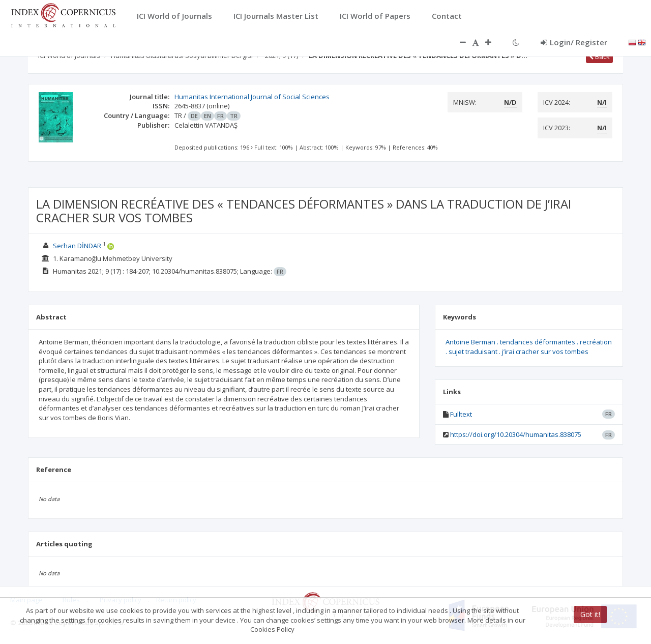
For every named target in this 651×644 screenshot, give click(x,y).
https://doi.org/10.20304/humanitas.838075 (516, 434)
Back (599, 56)
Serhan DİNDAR (77, 246)
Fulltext (461, 414)
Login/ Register (574, 42)
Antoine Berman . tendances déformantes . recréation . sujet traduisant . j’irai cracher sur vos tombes (529, 347)
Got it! (590, 614)
